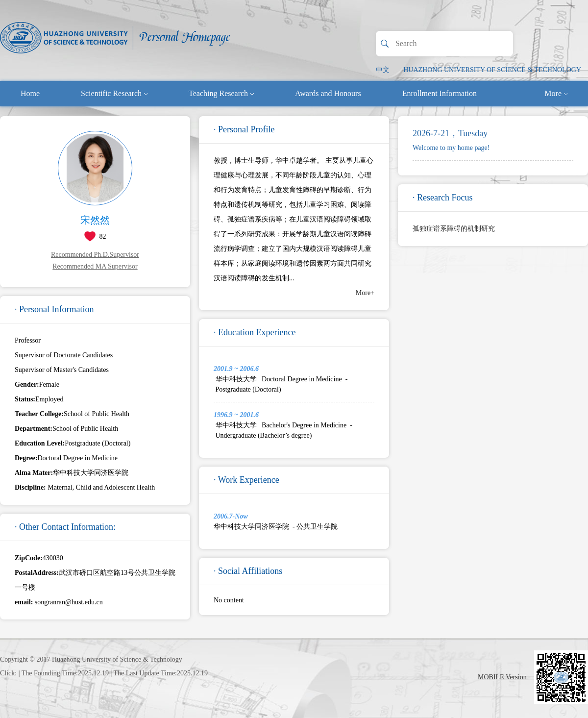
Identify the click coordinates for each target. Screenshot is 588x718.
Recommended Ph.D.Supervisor (95, 255)
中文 (383, 70)
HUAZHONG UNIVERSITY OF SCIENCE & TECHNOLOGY (492, 70)
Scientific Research (114, 93)
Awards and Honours (328, 93)
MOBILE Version (502, 677)
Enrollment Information (440, 93)
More (556, 93)
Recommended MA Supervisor (95, 266)
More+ (365, 293)
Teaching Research (221, 93)
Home (30, 93)
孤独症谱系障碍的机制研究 (454, 229)
